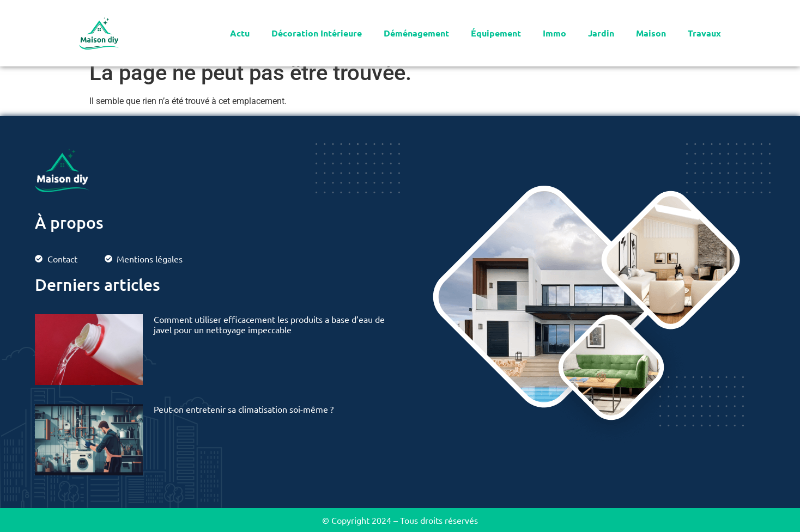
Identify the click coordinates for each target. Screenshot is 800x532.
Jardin (601, 33)
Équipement (496, 33)
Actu (240, 33)
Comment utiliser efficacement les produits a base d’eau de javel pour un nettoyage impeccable (269, 324)
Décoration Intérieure (317, 33)
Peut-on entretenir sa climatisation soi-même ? (244, 409)
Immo (554, 33)
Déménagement (416, 33)
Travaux (704, 33)
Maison (651, 33)
